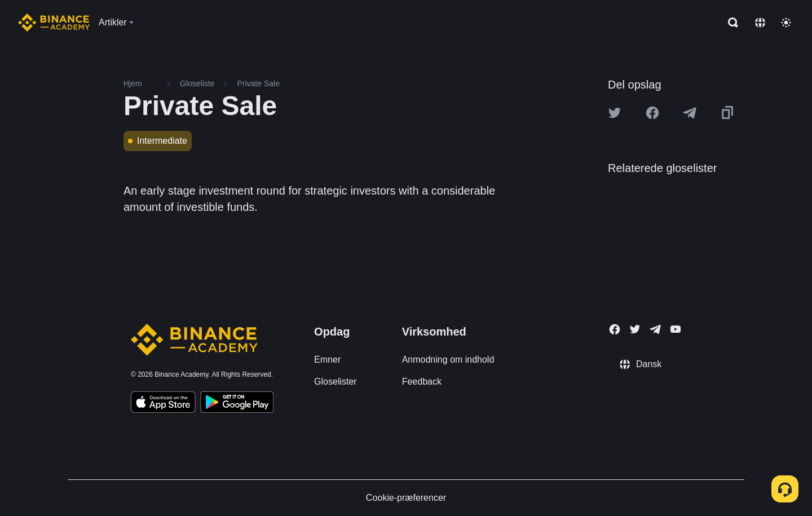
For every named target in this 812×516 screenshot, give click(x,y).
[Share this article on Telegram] (690, 113)
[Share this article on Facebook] (652, 113)
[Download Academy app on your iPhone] (163, 404)
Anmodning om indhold (448, 360)
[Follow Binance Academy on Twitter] (635, 329)
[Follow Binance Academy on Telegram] (655, 329)
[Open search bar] (730, 23)
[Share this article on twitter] (615, 113)
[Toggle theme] (786, 23)
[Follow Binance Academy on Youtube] (676, 329)
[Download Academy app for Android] (237, 404)
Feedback (422, 382)
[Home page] (54, 23)
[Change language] (760, 23)
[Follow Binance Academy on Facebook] (615, 329)
